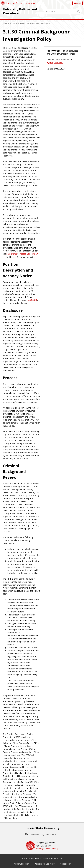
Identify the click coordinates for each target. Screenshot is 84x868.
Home (5, 23)
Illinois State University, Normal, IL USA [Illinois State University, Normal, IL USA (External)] (45, 858)
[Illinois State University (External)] (19, 3)
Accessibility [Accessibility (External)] (65, 864)
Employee (14, 23)
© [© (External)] (23, 858)
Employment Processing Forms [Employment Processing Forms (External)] (21, 254)
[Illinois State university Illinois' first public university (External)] (42, 846)
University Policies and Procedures (20, 11)
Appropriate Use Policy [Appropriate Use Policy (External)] (45, 864)
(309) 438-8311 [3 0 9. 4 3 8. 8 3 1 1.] (56, 63)
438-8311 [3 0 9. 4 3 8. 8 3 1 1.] (33, 300)
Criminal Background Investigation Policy (35, 23)
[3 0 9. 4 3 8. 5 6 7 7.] (50, 834)
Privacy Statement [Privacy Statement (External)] (21, 864)
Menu (79, 3)
